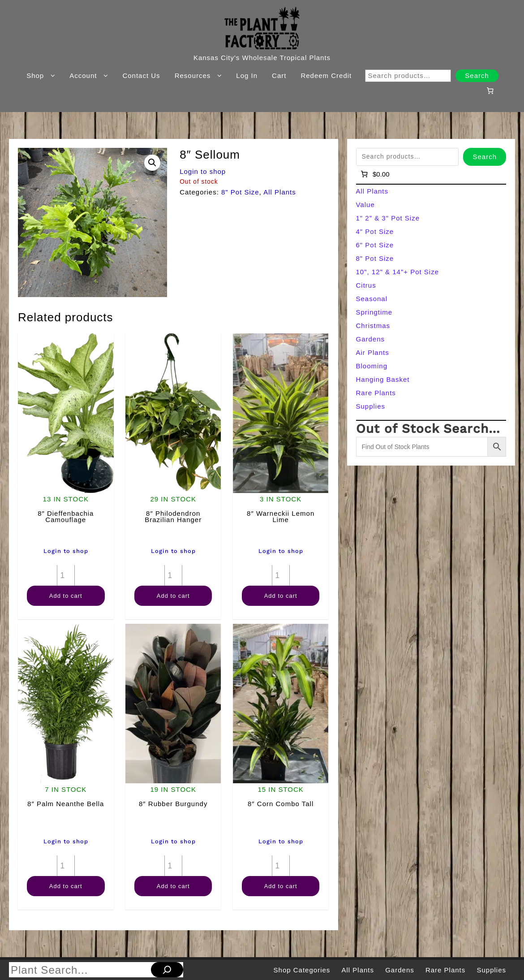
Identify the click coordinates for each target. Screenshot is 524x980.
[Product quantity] (66, 575)
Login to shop (203, 171)
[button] (152, 163)
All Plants (280, 192)
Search (477, 76)
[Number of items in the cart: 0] (490, 91)
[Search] (167, 970)
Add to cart (66, 596)
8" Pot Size (240, 192)
